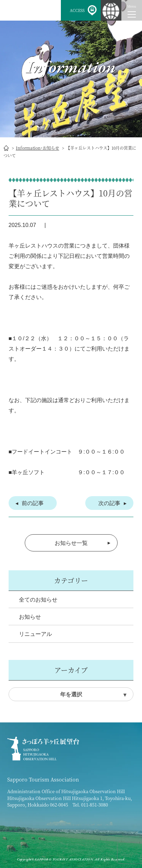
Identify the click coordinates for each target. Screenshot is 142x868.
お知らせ (30, 617)
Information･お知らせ (37, 148)
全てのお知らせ (38, 600)
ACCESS (77, 10)
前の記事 (33, 503)
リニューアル (35, 634)
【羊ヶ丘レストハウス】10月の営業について (70, 198)
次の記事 (109, 503)
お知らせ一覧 (71, 543)
